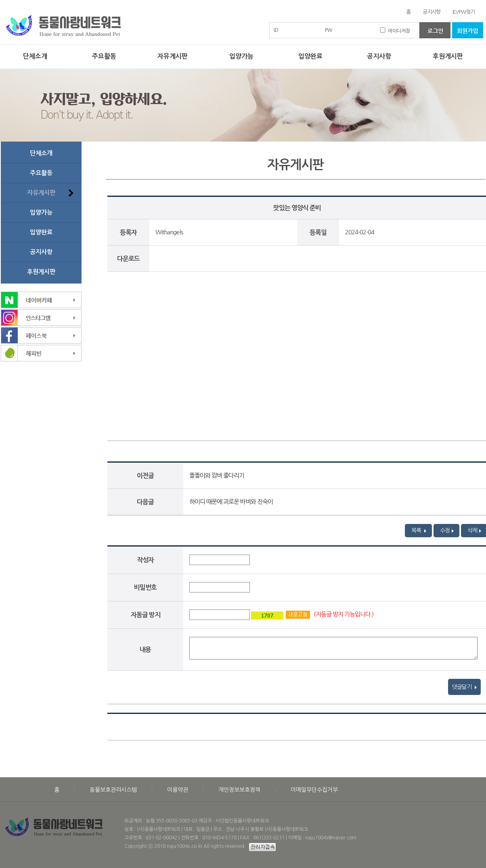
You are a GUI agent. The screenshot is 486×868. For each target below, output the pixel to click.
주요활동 (104, 56)
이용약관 (178, 790)
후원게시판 (448, 56)
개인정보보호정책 (239, 790)
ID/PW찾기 (464, 12)
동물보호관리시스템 (113, 790)
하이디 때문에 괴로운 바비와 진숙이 (231, 502)
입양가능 (241, 56)
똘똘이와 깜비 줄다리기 (217, 475)
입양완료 (310, 56)
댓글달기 (464, 687)
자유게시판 (173, 56)
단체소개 (35, 56)
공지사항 (432, 12)
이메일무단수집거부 (314, 790)
